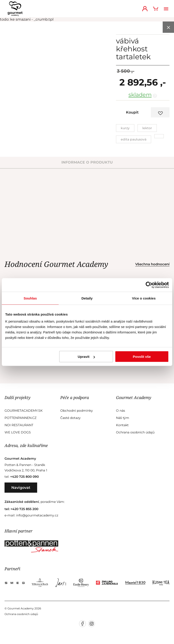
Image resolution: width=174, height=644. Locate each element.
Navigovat (21, 488)
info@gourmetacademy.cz (37, 515)
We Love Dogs (18, 432)
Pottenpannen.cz (21, 418)
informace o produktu (87, 162)
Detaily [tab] (87, 298)
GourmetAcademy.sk (24, 411)
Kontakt (122, 425)
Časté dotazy (70, 418)
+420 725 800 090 (24, 477)
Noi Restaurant (19, 425)
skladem (140, 95)
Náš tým (123, 418)
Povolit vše (142, 357)
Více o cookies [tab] (144, 298)
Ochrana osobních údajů (135, 432)
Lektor (147, 128)
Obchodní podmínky (77, 411)
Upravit (86, 357)
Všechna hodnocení (152, 264)
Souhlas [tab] (30, 298)
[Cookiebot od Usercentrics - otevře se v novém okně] (149, 285)
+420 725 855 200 (24, 509)
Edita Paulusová (134, 139)
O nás (121, 411)
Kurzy (125, 128)
